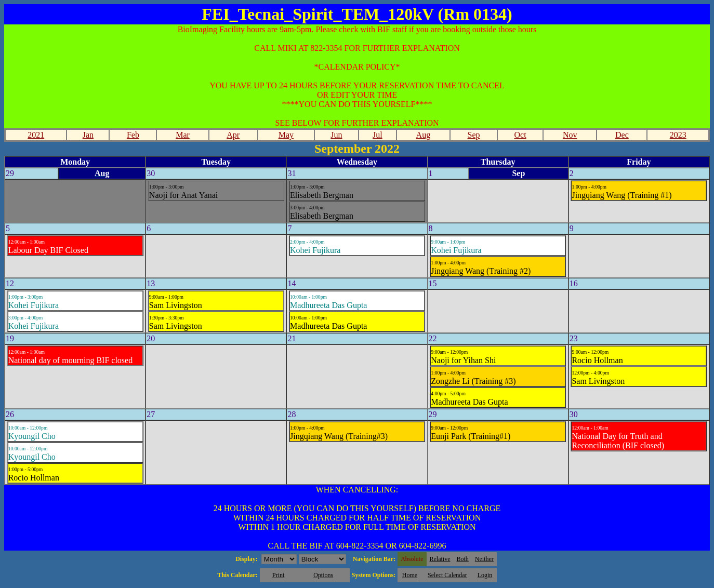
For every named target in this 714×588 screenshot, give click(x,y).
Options (323, 575)
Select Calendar (447, 575)
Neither (484, 559)
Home (410, 575)
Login (485, 575)
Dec (622, 135)
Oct (520, 135)
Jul (378, 135)
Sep (474, 135)
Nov (570, 135)
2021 (36, 135)
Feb (133, 135)
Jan (88, 135)
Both (463, 559)
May (286, 135)
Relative (440, 559)
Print (278, 575)
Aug (424, 135)
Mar (183, 135)
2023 (678, 135)
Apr (233, 135)
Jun (336, 135)
